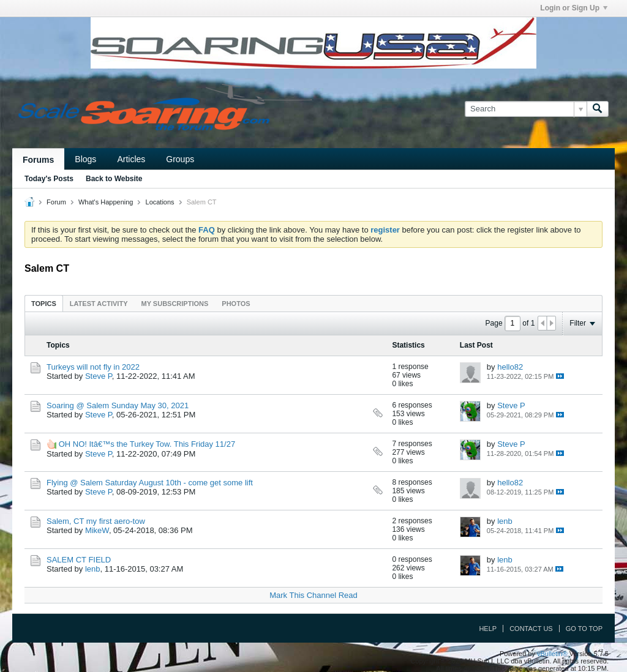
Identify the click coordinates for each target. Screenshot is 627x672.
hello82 (510, 367)
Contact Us (531, 629)
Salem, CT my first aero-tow (96, 521)
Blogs (85, 159)
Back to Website (114, 179)
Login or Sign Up (574, 8)
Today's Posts (49, 179)
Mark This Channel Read (313, 595)
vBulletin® (552, 654)
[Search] (526, 109)
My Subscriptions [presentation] (175, 304)
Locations (160, 202)
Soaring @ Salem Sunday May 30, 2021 (118, 405)
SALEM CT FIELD (79, 560)
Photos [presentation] (236, 304)
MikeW (97, 530)
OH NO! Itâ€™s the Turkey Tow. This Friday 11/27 (147, 444)
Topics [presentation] (44, 304)
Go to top (584, 629)
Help (488, 629)
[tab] (44, 303)
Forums (38, 160)
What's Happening (106, 202)
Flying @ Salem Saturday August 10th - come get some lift (150, 483)
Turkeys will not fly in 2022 (93, 367)
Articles (131, 159)
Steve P (99, 376)
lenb (505, 521)
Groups (180, 159)
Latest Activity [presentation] (99, 304)
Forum (56, 202)
